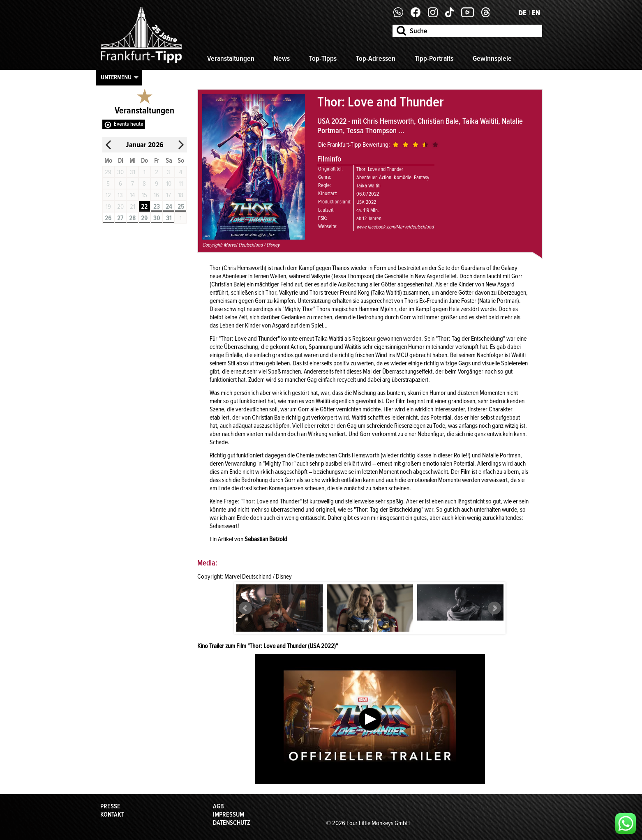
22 (144, 207)
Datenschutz (232, 823)
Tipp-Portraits (434, 58)
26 (108, 218)
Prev (245, 608)
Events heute (129, 124)
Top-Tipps (323, 58)
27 (120, 218)
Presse (110, 806)
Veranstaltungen (231, 58)
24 (169, 207)
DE (522, 13)
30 (157, 218)
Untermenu (116, 77)
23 (157, 207)
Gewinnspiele (492, 58)
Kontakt (112, 815)
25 (181, 207)
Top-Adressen (376, 58)
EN (536, 13)
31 (169, 218)
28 (132, 218)
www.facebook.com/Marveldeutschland (395, 227)
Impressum (229, 815)
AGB (218, 806)
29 (144, 218)
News (282, 58)
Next (494, 608)
